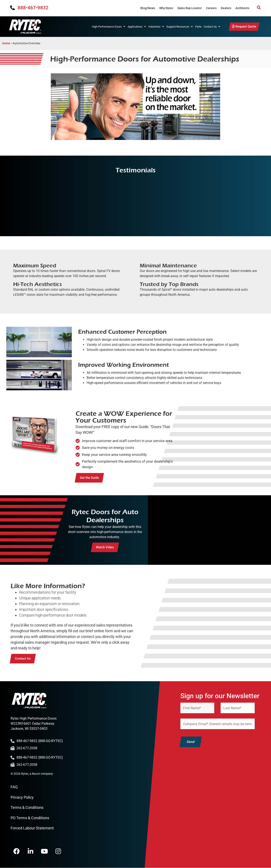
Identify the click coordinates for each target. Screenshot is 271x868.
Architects (242, 8)
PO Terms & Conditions (30, 818)
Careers (211, 8)
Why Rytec (166, 8)
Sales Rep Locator (190, 8)
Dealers (226, 8)
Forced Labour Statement (32, 828)
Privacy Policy (22, 797)
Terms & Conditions (27, 807)
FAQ (14, 787)
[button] (259, 8)
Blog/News (148, 8)
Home (6, 43)
